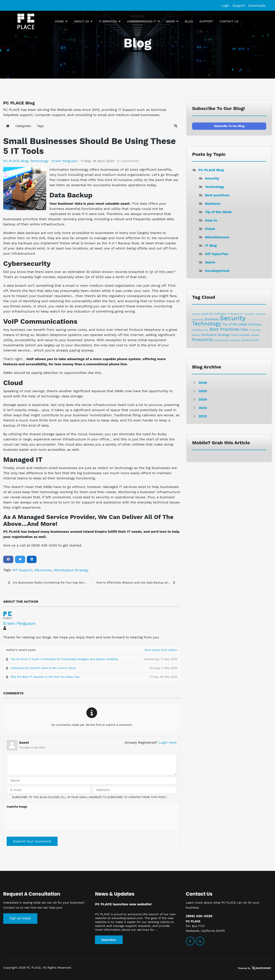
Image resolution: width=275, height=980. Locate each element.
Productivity (203, 340)
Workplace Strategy (72, 570)
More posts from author (161, 650)
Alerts (210, 262)
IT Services (108, 21)
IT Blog (211, 245)
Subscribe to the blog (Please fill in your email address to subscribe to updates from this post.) (89, 797)
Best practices (217, 195)
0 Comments (128, 161)
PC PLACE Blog (16, 161)
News (171, 21)
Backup (196, 335)
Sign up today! (20, 918)
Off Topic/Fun (217, 254)
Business (44, 570)
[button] (176, 126)
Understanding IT (142, 21)
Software (220, 314)
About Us (82, 21)
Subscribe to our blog (229, 126)
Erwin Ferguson (65, 161)
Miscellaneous (217, 237)
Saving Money (222, 340)
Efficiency (255, 324)
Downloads (257, 6)
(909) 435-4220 (199, 916)
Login (225, 6)
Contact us (229, 21)
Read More (109, 940)
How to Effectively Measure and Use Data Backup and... (136, 583)
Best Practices (224, 329)
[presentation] (39, 821)
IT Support (24, 570)
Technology (39, 161)
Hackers (255, 335)
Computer (235, 340)
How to (211, 220)
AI (242, 314)
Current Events (250, 340)
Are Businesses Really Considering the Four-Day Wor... (47, 583)
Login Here (168, 742)
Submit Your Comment (32, 841)
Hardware (244, 335)
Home (60, 21)
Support (239, 6)
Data (244, 330)
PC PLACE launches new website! (123, 904)
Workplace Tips (200, 330)
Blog (189, 21)
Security (212, 178)
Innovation (249, 314)
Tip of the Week (218, 212)
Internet (196, 314)
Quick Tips (208, 314)
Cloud (210, 229)
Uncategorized (217, 271)
